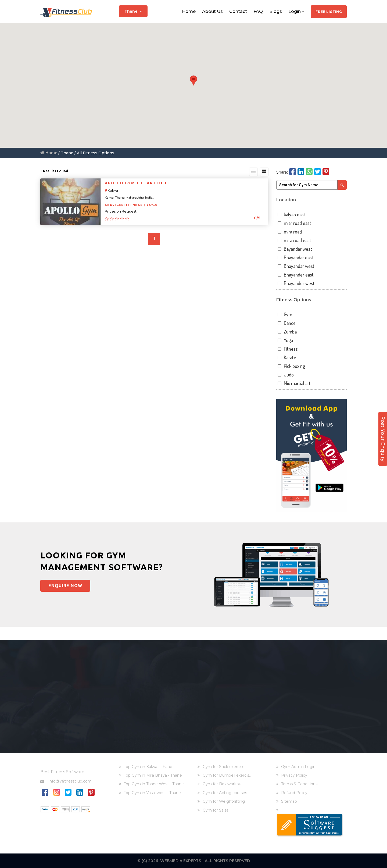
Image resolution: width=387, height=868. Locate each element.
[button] (193, 80)
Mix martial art (294, 383)
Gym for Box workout (223, 784)
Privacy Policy (294, 775)
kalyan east (291, 215)
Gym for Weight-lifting (224, 801)
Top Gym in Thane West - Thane (154, 784)
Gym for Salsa (216, 810)
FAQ (258, 11)
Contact (238, 11)
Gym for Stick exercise (224, 767)
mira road (289, 232)
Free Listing (329, 12)
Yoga (285, 340)
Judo (285, 375)
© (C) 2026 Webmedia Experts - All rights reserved (194, 861)
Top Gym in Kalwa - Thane (148, 767)
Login (296, 11)
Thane (133, 11)
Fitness (287, 349)
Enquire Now (65, 586)
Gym (284, 315)
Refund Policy (294, 793)
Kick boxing (291, 366)
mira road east (294, 240)
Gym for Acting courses (225, 793)
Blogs (276, 11)
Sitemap (289, 801)
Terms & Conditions (299, 784)
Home (189, 11)
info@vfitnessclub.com (66, 781)
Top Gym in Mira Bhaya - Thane (153, 775)
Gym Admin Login (298, 767)
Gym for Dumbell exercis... (227, 775)
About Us (212, 11)
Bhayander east (295, 275)
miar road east (294, 223)
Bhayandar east (295, 258)
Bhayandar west (295, 266)
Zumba (287, 332)
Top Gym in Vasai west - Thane (152, 793)
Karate (286, 358)
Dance (286, 323)
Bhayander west (296, 283)
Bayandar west (294, 249)
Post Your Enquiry (383, 438)
